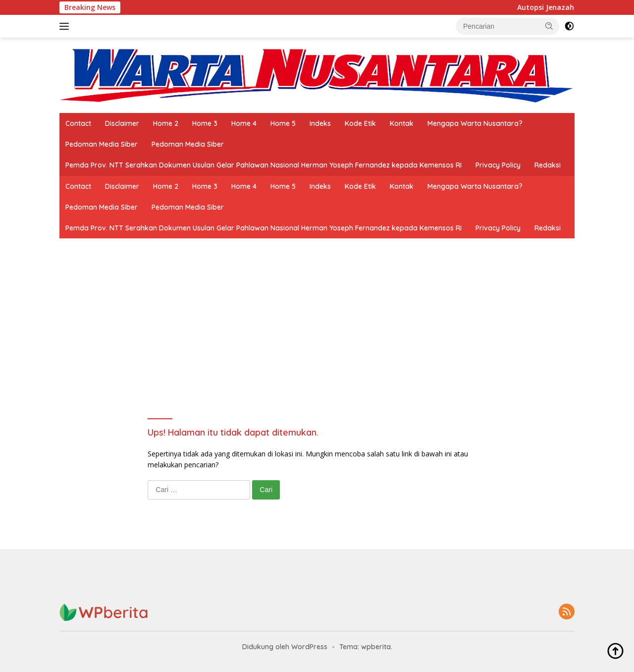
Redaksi (548, 165)
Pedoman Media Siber (102, 144)
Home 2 (166, 123)
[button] (549, 26)
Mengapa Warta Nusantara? (475, 123)
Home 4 (244, 123)
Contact (78, 123)
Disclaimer (122, 123)
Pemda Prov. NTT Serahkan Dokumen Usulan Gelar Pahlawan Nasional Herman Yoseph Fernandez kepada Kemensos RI (264, 165)
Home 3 (205, 123)
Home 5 (283, 123)
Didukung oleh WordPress (285, 647)
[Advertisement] (317, 347)
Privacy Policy (498, 165)
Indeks (320, 123)
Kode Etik (360, 123)
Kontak (402, 123)
